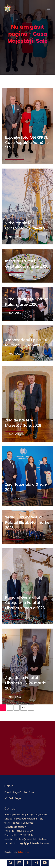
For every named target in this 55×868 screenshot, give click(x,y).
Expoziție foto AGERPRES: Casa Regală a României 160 (27, 143)
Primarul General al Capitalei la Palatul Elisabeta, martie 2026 (25, 603)
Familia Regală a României (19, 792)
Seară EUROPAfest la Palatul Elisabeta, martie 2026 (27, 523)
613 (24, 708)
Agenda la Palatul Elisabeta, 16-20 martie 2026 (26, 683)
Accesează (15, 157)
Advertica (23, 852)
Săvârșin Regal (13, 798)
